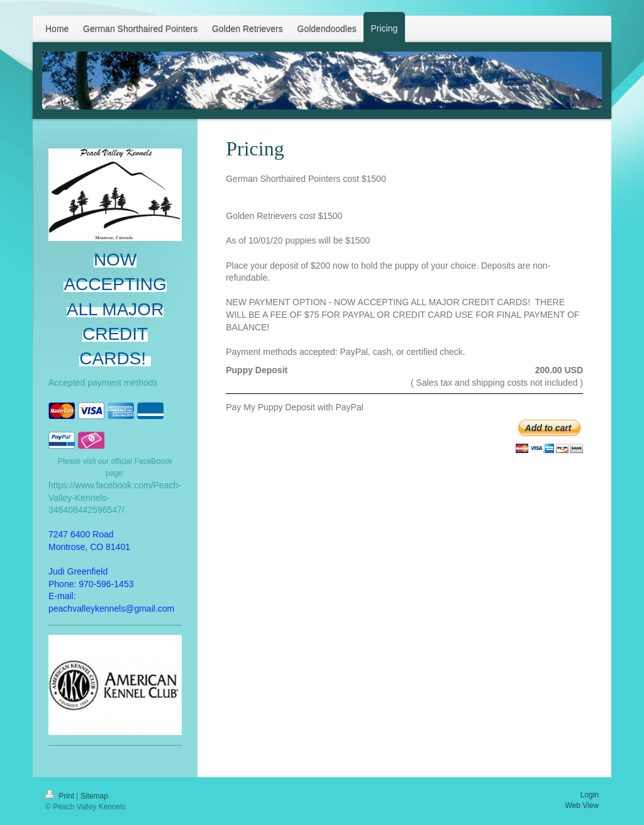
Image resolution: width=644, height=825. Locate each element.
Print (61, 796)
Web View (582, 805)
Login (590, 795)
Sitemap (94, 796)
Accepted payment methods (103, 383)
